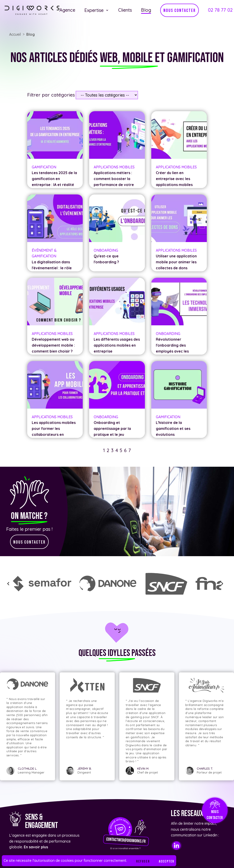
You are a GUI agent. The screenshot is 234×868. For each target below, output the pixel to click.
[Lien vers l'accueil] (32, 10)
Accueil (15, 34)
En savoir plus (36, 847)
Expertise (97, 10)
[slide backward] (8, 584)
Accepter (167, 861)
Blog (31, 34)
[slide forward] (222, 584)
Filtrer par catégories (51, 95)
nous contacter (179, 11)
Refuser (143, 861)
